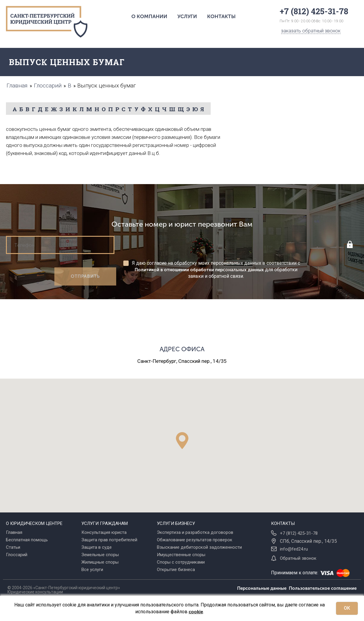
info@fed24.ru (294, 549)
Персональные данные (263, 588)
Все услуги (92, 570)
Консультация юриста (104, 532)
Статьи (13, 547)
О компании (149, 16)
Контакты (221, 16)
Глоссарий (17, 555)
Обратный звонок (298, 558)
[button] (182, 441)
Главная (14, 532)
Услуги (187, 16)
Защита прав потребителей (109, 540)
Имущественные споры (181, 555)
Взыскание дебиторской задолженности (199, 547)
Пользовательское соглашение (323, 588)
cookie (196, 612)
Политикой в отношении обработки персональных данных (199, 270)
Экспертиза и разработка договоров (195, 532)
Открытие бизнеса (176, 570)
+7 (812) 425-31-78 (299, 533)
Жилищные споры (100, 562)
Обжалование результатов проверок (195, 540)
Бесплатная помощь (27, 540)
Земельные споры (100, 555)
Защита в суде (97, 547)
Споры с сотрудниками (181, 562)
